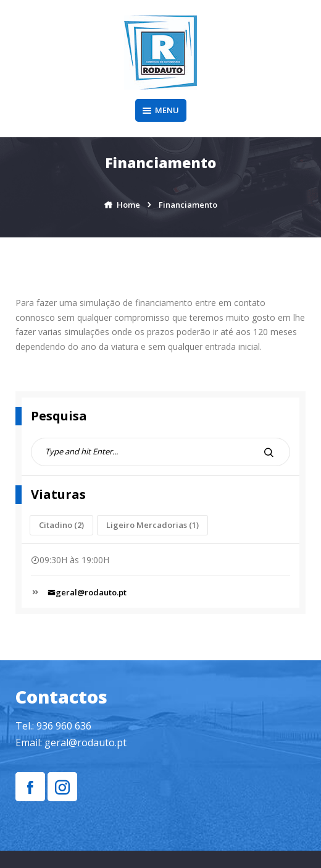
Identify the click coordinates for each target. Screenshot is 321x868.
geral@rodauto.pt (87, 592)
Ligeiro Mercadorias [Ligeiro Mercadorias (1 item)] (152, 525)
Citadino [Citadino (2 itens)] (61, 525)
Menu (161, 110)
